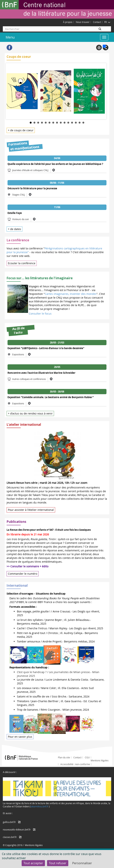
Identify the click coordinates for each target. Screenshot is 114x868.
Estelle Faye (15, 213)
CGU (87, 757)
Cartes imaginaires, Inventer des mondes (71, 294)
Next (103, 91)
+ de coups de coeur (21, 130)
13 (76, 123)
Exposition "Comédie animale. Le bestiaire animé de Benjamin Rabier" (51, 397)
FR (107, 22)
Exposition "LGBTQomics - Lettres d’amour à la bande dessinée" (46, 348)
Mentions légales (100, 760)
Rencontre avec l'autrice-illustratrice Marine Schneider (41, 373)
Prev (11, 91)
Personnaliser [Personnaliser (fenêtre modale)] (82, 863)
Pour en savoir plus (20, 737)
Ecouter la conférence (22, 263)
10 (65, 123)
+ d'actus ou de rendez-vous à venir (30, 413)
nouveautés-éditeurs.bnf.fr (17, 830)
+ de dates (14, 229)
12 (72, 123)
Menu (10, 37)
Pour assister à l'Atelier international (31, 510)
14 (80, 123)
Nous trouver (83, 22)
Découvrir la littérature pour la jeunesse (32, 188)
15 (83, 123)
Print (99, 48)
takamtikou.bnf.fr (39, 806)
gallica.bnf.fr (9, 822)
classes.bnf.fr (10, 837)
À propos (68, 22)
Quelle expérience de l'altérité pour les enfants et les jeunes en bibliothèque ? (55, 164)
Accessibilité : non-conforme (75, 764)
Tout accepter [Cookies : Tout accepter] (33, 863)
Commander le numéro (23, 574)
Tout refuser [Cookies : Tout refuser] (58, 863)
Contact (97, 22)
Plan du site (64, 757)
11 (68, 123)
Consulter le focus (40, 314)
